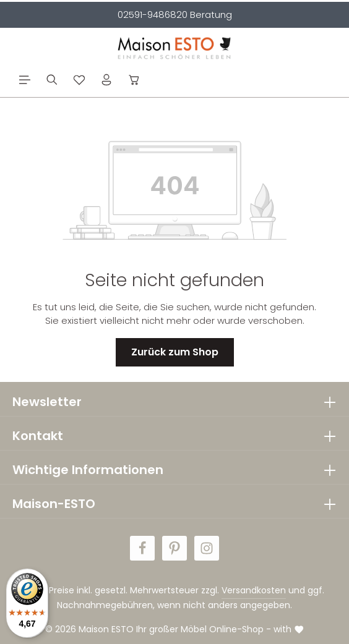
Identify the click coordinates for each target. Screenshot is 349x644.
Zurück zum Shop (175, 352)
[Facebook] (142, 548)
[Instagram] (207, 548)
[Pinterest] (174, 548)
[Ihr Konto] (106, 80)
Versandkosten (254, 590)
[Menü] (25, 80)
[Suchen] (52, 80)
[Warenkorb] (134, 80)
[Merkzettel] (79, 80)
